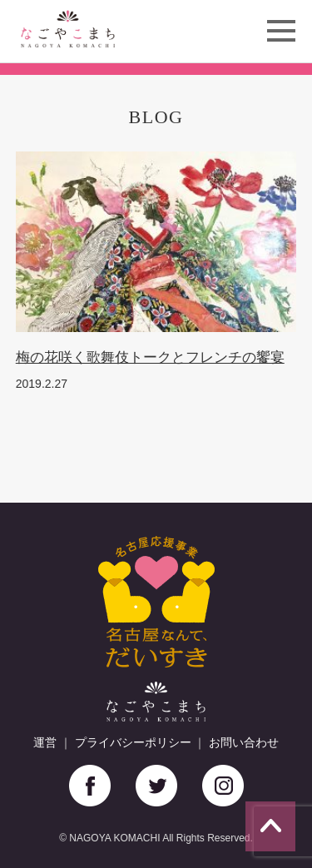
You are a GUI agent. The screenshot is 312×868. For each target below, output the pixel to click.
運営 (45, 742)
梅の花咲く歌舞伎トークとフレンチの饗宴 (150, 357)
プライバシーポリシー (133, 742)
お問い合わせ (244, 742)
